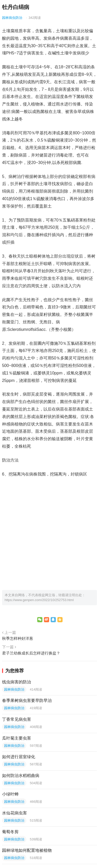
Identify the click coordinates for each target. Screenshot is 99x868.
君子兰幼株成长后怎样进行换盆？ (31, 653)
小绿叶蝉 (10, 794)
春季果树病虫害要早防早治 (27, 701)
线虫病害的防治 (17, 682)
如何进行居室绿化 (19, 757)
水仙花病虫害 (14, 813)
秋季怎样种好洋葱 (18, 638)
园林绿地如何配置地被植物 (27, 850)
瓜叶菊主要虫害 (17, 738)
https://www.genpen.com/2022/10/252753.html (39, 600)
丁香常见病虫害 (17, 719)
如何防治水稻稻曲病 (21, 776)
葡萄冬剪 (10, 832)
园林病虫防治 (12, 18)
